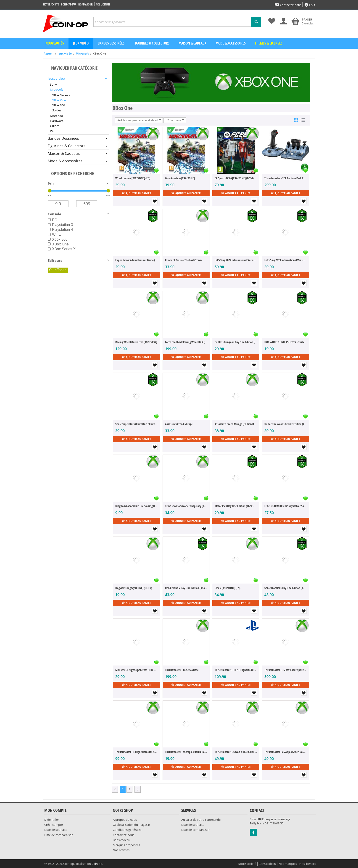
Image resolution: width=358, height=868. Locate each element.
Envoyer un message (274, 819)
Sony (53, 84)
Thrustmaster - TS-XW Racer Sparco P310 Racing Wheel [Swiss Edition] (286, 670)
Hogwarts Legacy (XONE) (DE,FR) (134, 588)
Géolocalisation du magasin (131, 825)
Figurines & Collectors (151, 43)
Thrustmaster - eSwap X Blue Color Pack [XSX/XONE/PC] (236, 752)
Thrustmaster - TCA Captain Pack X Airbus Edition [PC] (286, 178)
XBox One (59, 100)
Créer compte (54, 825)
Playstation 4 (60, 230)
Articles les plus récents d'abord (139, 120)
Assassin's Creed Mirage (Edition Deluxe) (236, 424)
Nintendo (57, 116)
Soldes (57, 110)
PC (52, 131)
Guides (55, 126)
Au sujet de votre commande (201, 820)
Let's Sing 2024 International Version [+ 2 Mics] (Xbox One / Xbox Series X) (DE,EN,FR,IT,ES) (236, 260)
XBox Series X (61, 95)
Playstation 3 (60, 225)
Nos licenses (103, 4)
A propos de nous (125, 820)
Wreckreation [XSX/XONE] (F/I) (133, 178)
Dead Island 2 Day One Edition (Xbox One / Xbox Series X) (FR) (186, 588)
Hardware (57, 121)
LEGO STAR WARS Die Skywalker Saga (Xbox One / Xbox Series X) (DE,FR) (286, 506)
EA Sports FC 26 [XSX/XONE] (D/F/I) (234, 178)
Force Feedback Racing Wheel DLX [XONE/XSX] (186, 342)
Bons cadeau (68, 4)
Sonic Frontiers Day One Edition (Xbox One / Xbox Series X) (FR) (286, 588)
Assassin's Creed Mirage (179, 424)
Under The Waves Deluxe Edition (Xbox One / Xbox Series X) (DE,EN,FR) (286, 424)
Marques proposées (126, 845)
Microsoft (82, 54)
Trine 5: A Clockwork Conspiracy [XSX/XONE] (186, 506)
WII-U (55, 235)
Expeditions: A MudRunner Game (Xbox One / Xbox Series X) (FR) (136, 260)
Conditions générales (127, 830)
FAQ (310, 5)
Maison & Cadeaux (192, 43)
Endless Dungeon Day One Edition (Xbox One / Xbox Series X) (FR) (236, 342)
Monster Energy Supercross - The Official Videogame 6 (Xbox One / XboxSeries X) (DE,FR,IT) (136, 670)
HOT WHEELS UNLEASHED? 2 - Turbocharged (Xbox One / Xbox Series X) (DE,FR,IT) (286, 342)
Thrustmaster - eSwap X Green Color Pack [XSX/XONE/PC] (286, 752)
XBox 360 (59, 105)
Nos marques (86, 4)
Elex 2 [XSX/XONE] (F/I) (228, 588)
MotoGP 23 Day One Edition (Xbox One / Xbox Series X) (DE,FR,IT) (236, 506)
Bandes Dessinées (77, 138)
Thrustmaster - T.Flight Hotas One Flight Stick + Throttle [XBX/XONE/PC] (136, 752)
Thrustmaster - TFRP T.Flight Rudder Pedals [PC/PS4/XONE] (236, 670)
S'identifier (52, 820)
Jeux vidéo (81, 43)
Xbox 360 (58, 239)
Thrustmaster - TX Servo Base (182, 670)
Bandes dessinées (111, 43)
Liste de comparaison (59, 835)
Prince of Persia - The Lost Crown (183, 260)
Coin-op (97, 864)
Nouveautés (55, 43)
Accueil (49, 54)
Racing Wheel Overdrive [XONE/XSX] (136, 342)
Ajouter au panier (137, 193)
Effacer (58, 270)
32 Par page (175, 120)
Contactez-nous (288, 5)
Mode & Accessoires (231, 43)
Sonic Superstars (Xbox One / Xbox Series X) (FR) (136, 424)
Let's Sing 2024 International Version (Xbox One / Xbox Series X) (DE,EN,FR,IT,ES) (286, 260)
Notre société (51, 4)
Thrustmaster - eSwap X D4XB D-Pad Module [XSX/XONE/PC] (186, 752)
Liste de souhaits (56, 830)
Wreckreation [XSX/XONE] (180, 178)
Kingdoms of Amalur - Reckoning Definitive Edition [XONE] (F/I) (136, 506)
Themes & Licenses (269, 43)
